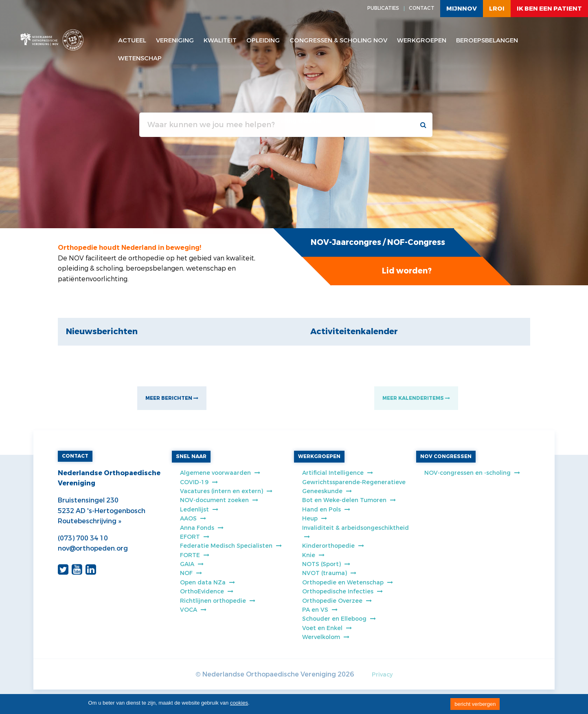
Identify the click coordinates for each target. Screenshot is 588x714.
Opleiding (263, 40)
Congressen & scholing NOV (338, 40)
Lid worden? (407, 271)
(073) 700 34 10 (83, 538)
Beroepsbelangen (487, 40)
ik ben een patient (549, 9)
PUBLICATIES (383, 8)
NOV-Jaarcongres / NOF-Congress (378, 242)
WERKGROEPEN (319, 456)
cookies (239, 703)
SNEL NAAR (191, 456)
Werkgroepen (422, 40)
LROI (497, 9)
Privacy (382, 675)
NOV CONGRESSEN (446, 456)
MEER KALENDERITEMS (416, 398)
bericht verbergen (475, 704)
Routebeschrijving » (89, 521)
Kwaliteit (220, 40)
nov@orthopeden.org (93, 548)
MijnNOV (462, 9)
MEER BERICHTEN (172, 398)
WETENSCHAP (140, 58)
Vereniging (175, 40)
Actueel (132, 40)
